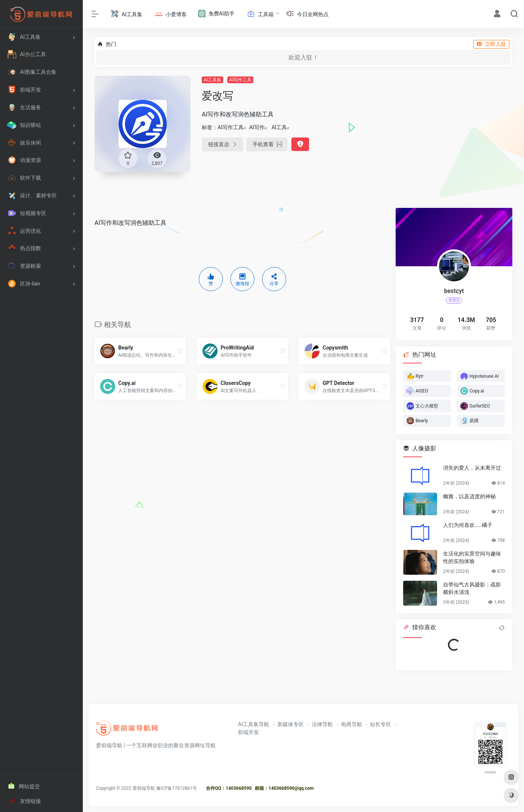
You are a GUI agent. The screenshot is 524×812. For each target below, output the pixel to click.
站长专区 (381, 724)
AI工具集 (212, 80)
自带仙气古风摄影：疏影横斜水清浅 (472, 588)
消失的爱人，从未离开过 (472, 468)
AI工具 (279, 127)
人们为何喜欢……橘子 (468, 525)
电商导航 (352, 724)
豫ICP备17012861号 (177, 788)
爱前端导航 (144, 788)
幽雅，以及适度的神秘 (469, 496)
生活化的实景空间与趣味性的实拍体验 (472, 557)
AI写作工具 (240, 80)
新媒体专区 (291, 724)
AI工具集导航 (254, 724)
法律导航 (322, 724)
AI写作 (257, 127)
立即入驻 (491, 44)
